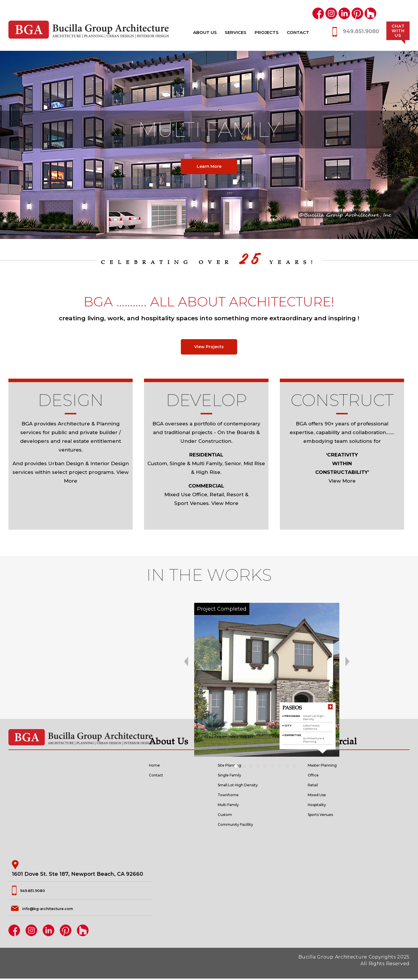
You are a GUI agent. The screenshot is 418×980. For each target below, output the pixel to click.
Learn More (209, 166)
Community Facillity (244, 826)
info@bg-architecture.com (58, 910)
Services (236, 32)
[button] (238, 768)
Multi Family (234, 806)
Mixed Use (322, 796)
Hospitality (322, 806)
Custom (228, 816)
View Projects (209, 348)
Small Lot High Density (248, 786)
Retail (315, 786)
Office (316, 776)
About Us (205, 32)
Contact (298, 32)
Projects (267, 32)
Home (157, 766)
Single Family (236, 776)
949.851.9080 (361, 31)
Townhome (233, 796)
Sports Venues (328, 816)
